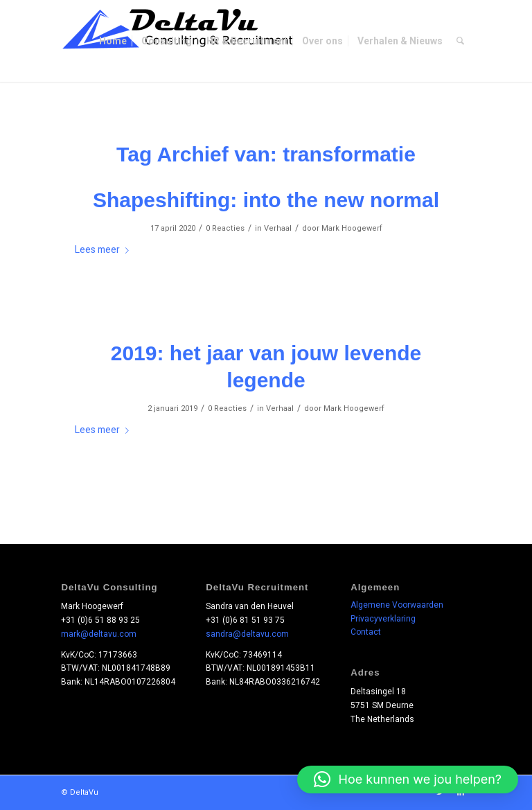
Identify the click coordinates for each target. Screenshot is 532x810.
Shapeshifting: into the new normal (266, 200)
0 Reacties (225, 228)
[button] (408, 780)
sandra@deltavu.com (247, 634)
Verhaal (278, 228)
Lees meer (105, 249)
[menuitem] (113, 41)
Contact (366, 632)
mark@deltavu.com (99, 634)
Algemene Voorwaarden (397, 605)
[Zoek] (460, 41)
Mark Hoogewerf (352, 228)
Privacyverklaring (383, 619)
